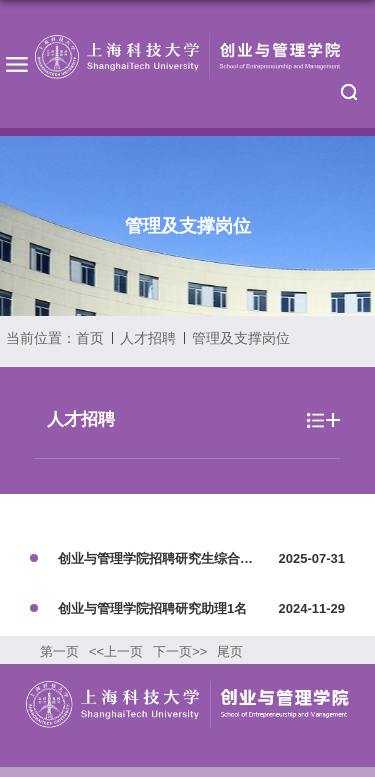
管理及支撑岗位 (241, 338)
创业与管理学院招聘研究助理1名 (152, 608)
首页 (90, 338)
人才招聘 (148, 338)
